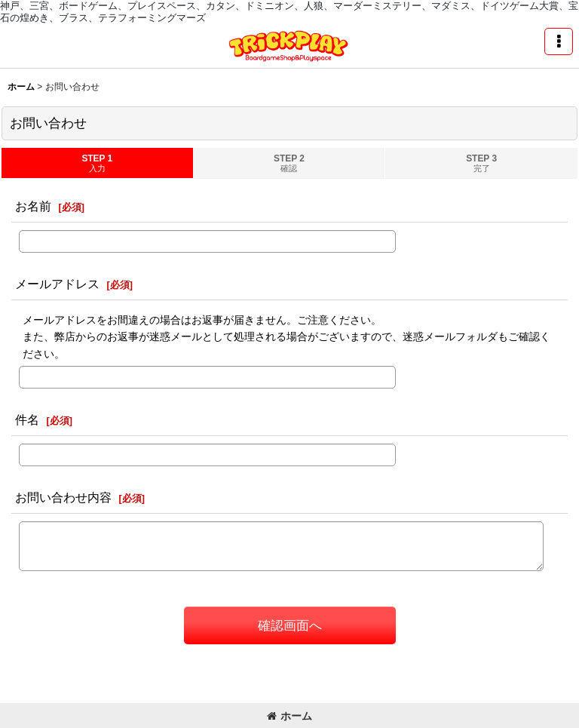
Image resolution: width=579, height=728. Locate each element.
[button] (559, 41)
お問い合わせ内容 (63, 497)
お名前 (33, 206)
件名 (27, 419)
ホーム (289, 716)
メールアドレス (57, 284)
